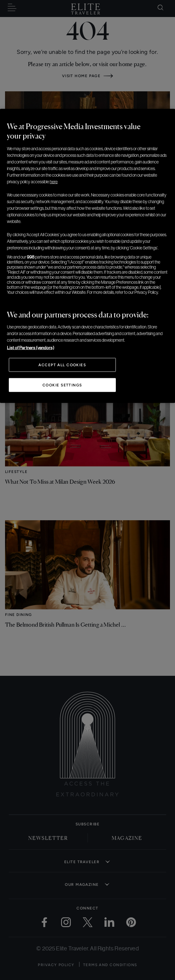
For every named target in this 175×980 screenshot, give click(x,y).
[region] (87, 256)
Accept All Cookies (62, 365)
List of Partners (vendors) (31, 347)
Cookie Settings (62, 385)
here (54, 181)
